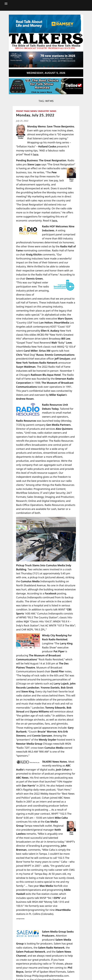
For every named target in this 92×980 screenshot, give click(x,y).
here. (55, 220)
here (36, 154)
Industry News (47, 111)
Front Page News (26, 111)
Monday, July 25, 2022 (35, 115)
